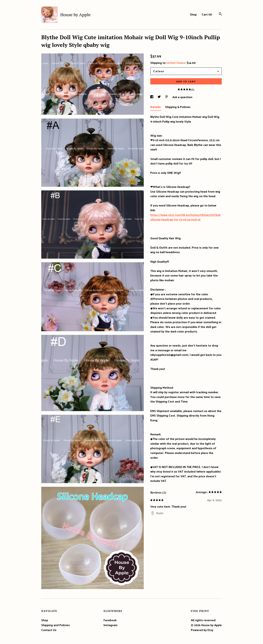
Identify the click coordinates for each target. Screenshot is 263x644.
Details (156, 107)
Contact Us (49, 630)
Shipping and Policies (56, 625)
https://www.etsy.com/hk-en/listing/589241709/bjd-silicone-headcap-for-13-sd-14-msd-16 (186, 217)
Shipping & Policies (178, 107)
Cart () (207, 14)
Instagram (110, 625)
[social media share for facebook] (152, 97)
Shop (193, 14)
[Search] (220, 14)
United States (176, 63)
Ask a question (182, 97)
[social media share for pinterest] (167, 97)
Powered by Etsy (202, 630)
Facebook (110, 620)
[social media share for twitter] (160, 97)
